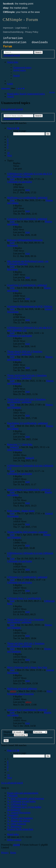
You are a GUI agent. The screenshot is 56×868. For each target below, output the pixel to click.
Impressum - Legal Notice (15, 28)
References (12, 245)
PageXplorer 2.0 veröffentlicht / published (27, 423)
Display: (14, 732)
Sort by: (36, 732)
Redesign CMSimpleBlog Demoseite (25, 240)
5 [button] (8, 147)
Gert (12, 179)
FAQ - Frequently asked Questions (30, 693)
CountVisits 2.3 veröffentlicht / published (27, 285)
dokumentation (15, 42)
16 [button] (8, 153)
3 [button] (8, 142)
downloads (40, 42)
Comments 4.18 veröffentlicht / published (27, 219)
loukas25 (14, 447)
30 (21, 88)
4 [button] (8, 145)
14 (19, 88)
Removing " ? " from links (20, 444)
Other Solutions (15, 450)
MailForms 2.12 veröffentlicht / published (27, 198)
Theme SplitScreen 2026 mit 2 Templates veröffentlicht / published (27, 377)
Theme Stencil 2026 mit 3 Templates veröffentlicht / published (25, 353)
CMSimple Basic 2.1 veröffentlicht (24, 598)
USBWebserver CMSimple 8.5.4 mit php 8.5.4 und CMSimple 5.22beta (29, 175)
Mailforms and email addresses (22, 688)
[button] (13, 128)
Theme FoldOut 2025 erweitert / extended (27, 532)
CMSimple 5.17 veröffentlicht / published (27, 577)
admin (13, 691)
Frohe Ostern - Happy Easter (21, 511)
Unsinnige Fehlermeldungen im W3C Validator (30, 306)
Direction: (16, 735)
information (13, 38)
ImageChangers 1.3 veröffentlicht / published (29, 490)
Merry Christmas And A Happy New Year (27, 667)
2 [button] (8, 139)
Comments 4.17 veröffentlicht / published (27, 710)
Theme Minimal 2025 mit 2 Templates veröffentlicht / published (26, 621)
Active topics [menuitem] (6, 88)
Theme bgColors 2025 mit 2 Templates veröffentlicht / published (26, 645)
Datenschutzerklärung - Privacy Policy (21, 32)
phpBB (17, 845)
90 (24, 88)
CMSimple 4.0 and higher (20, 182)
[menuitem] (22, 67)
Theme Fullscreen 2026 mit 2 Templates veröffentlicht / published (26, 401)
